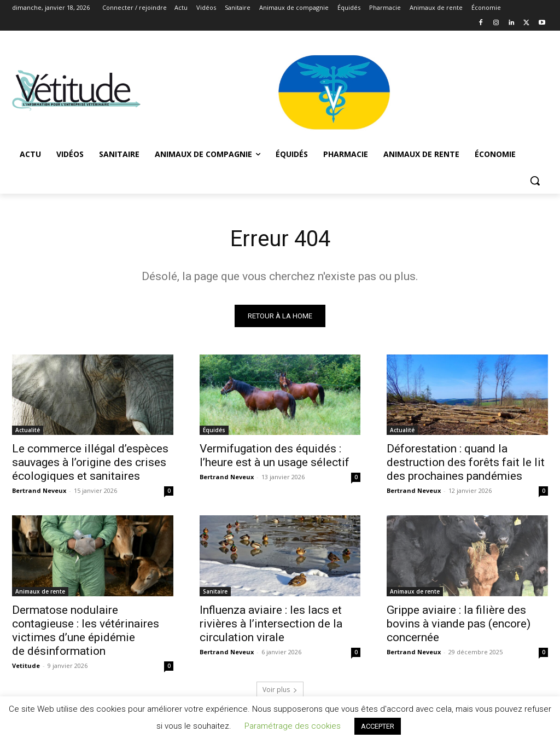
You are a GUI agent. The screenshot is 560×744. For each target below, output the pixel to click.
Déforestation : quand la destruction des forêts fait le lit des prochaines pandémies (466, 462)
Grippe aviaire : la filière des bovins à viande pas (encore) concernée (459, 624)
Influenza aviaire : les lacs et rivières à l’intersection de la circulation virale (271, 624)
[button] (535, 181)
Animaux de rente (40, 591)
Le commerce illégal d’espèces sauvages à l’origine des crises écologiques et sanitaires (90, 462)
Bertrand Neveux (39, 490)
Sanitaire (215, 591)
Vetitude (26, 665)
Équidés (214, 430)
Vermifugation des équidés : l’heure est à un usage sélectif (275, 455)
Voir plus (280, 690)
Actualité (28, 430)
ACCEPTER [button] (378, 726)
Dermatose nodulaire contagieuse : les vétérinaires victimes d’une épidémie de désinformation (86, 630)
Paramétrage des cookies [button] (293, 726)
